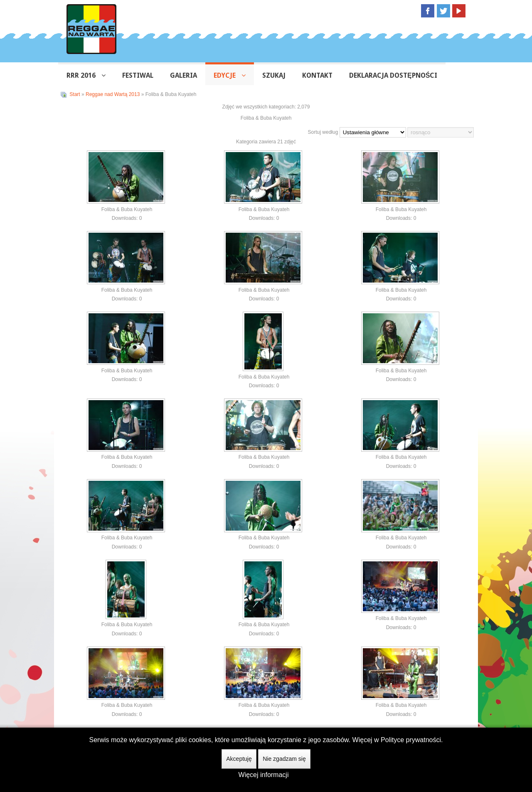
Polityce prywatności (411, 740)
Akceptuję (239, 759)
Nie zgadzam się (284, 759)
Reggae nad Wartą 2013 (113, 94)
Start (75, 94)
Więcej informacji (264, 775)
